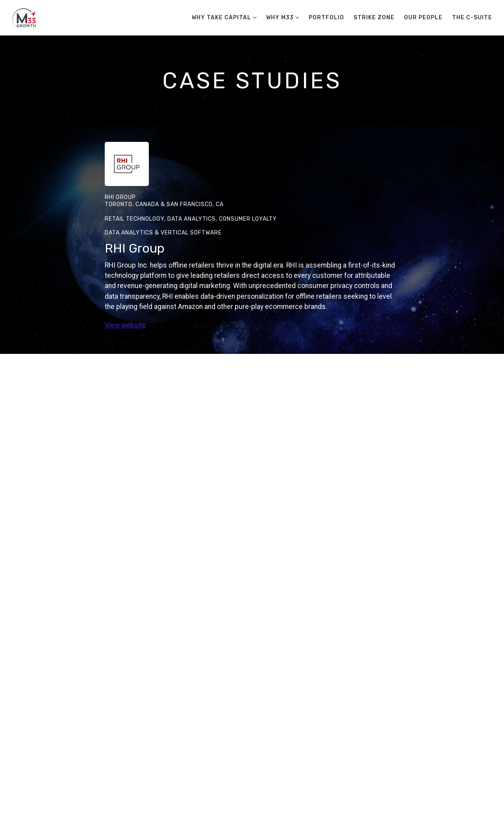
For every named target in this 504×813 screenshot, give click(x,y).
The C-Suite (472, 18)
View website (125, 325)
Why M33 (280, 18)
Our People (423, 18)
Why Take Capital (221, 18)
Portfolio (326, 18)
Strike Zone (374, 18)
